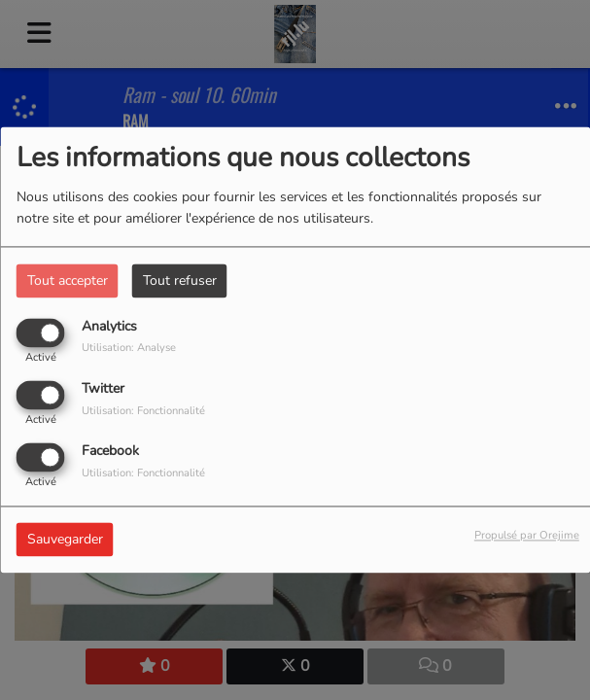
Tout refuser (180, 280)
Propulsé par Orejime (527, 536)
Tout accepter (68, 280)
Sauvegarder (65, 540)
